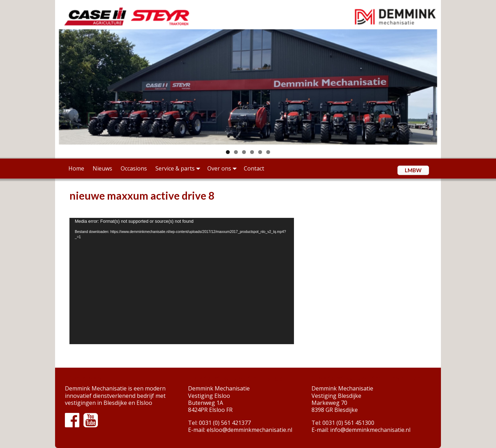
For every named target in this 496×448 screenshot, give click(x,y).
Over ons (223, 168)
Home (76, 168)
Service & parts (179, 168)
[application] (182, 281)
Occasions (134, 168)
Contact (254, 168)
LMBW (413, 170)
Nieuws (102, 168)
